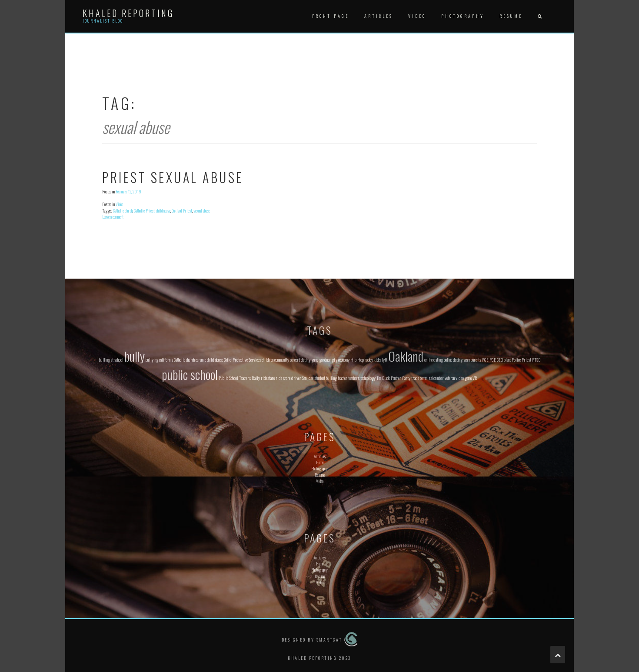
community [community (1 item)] (282, 359)
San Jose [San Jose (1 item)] (308, 378)
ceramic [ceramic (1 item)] (201, 359)
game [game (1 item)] (315, 359)
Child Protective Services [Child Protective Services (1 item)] (242, 359)
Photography (463, 16)
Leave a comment (113, 217)
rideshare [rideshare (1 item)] (268, 378)
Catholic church (123, 211)
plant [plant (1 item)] (507, 359)
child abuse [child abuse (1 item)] (215, 359)
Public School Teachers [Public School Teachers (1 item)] (235, 378)
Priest (188, 211)
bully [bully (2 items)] (135, 356)
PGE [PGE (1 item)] (485, 359)
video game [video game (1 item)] (464, 378)
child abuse (163, 211)
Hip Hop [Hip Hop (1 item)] (357, 359)
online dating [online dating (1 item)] (434, 359)
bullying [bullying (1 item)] (152, 359)
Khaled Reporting (128, 13)
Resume (511, 16)
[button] (539, 16)
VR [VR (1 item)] (475, 378)
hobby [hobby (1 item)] (369, 359)
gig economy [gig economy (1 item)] (341, 359)
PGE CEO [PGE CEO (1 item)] (496, 359)
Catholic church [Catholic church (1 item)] (184, 359)
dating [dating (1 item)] (306, 359)
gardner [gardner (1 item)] (325, 359)
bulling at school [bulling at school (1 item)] (111, 359)
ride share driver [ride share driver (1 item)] (288, 378)
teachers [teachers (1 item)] (354, 378)
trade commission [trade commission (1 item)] (424, 378)
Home (320, 462)
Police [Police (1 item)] (516, 359)
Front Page (331, 16)
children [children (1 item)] (268, 359)
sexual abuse (202, 211)
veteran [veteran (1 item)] (450, 378)
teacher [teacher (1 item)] (343, 378)
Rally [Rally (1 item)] (256, 378)
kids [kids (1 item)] (377, 359)
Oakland (177, 211)
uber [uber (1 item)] (441, 378)
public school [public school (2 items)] (190, 374)
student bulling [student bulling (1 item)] (326, 378)
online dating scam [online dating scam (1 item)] (457, 359)
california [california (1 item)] (166, 359)
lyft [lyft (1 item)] (384, 359)
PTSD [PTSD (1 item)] (536, 359)
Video (417, 16)
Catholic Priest (144, 211)
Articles (379, 16)
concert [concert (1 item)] (295, 359)
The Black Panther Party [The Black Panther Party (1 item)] (393, 378)
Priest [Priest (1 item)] (526, 359)
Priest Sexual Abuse (173, 177)
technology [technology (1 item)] (368, 378)
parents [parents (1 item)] (476, 359)
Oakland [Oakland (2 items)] (406, 356)
